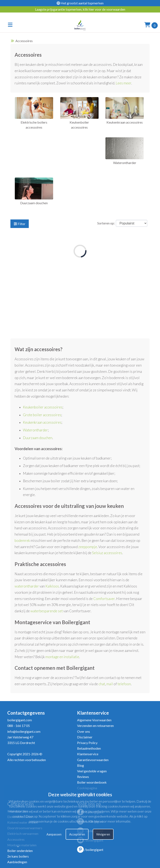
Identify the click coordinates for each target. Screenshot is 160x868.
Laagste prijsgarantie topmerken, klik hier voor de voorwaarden (80, 9)
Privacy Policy (87, 743)
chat (102, 684)
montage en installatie (62, 657)
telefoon (124, 684)
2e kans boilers (18, 856)
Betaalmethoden (89, 748)
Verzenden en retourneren (95, 726)
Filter (20, 224)
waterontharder (27, 586)
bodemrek (22, 540)
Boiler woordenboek (92, 782)
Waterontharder (35, 430)
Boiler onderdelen (20, 851)
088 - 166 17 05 (19, 726)
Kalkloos (52, 586)
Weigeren (103, 834)
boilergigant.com (20, 720)
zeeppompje (88, 547)
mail (110, 684)
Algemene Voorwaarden (94, 720)
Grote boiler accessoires (42, 415)
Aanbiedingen (17, 862)
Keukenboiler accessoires (43, 407)
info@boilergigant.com (24, 731)
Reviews (83, 777)
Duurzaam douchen (38, 438)
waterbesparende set (47, 611)
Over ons (84, 731)
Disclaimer (85, 737)
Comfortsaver (104, 599)
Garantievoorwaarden (93, 760)
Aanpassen (54, 834)
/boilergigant (90, 850)
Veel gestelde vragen (92, 771)
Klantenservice (88, 754)
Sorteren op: (106, 223)
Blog (81, 765)
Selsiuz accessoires (107, 553)
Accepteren (77, 834)
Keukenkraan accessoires (42, 422)
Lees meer (123, 83)
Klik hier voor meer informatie (109, 821)
